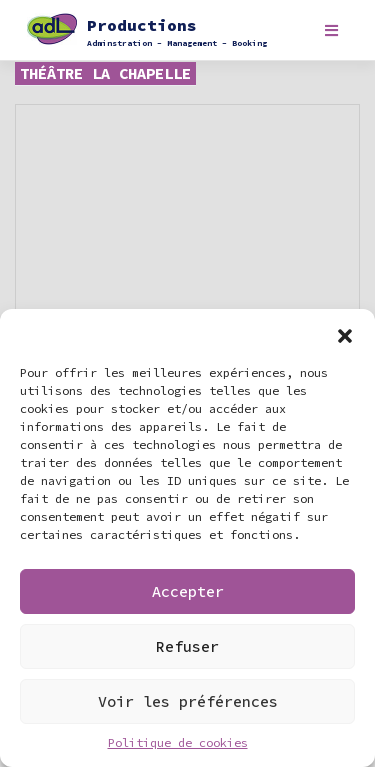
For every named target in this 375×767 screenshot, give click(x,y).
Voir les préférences (188, 701)
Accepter (188, 591)
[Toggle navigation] (331, 30)
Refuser (187, 646)
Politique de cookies (178, 742)
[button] (345, 334)
